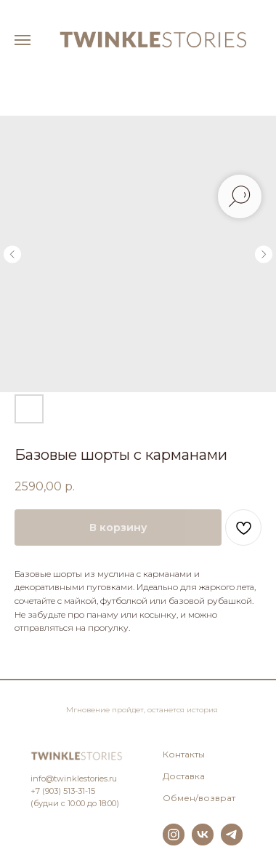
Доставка (184, 776)
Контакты (184, 754)
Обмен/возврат (199, 798)
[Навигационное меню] (23, 40)
